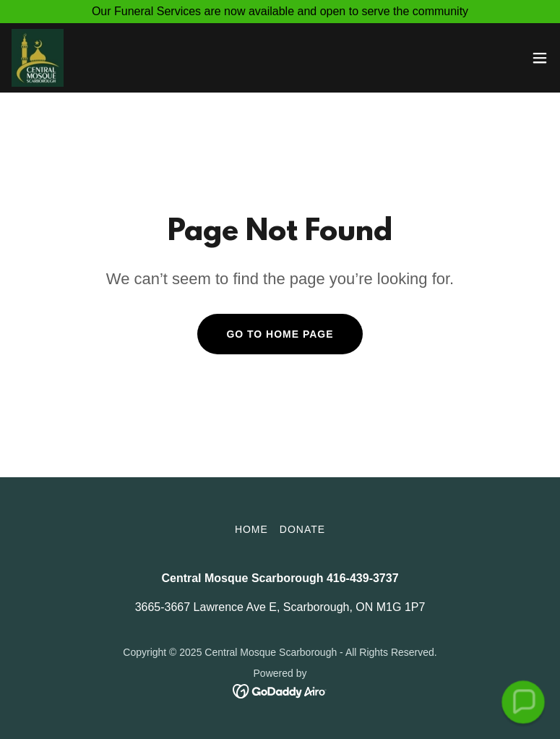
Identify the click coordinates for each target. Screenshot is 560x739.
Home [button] (251, 529)
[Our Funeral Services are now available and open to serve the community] (280, 12)
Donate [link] (302, 529)
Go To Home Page (280, 334)
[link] (38, 58)
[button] (540, 58)
